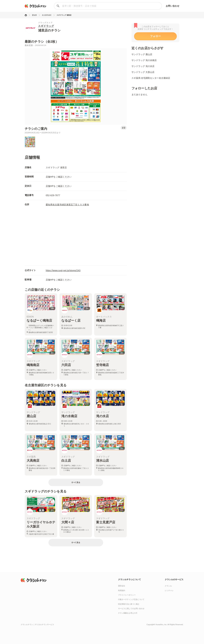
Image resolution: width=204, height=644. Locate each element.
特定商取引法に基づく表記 (129, 604)
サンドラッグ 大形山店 (143, 72)
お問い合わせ (173, 6)
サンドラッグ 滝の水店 (143, 66)
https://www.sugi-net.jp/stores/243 (63, 270)
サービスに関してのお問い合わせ (131, 609)
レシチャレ (169, 590)
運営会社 (122, 586)
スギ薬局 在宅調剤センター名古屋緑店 (151, 78)
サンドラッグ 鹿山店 (142, 54)
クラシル (168, 586)
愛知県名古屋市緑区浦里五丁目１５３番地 (67, 205)
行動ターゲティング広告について (131, 599)
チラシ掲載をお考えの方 (128, 613)
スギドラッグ (46, 26)
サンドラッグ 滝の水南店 (144, 60)
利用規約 (122, 590)
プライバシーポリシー (127, 595)
